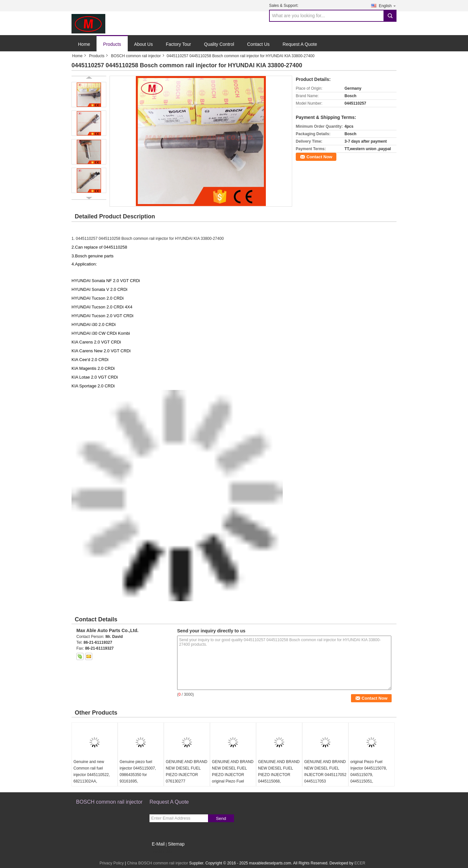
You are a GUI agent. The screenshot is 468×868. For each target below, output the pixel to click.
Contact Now (319, 157)
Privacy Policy (112, 863)
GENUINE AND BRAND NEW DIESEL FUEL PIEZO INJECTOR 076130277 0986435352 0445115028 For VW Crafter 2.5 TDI (187, 781)
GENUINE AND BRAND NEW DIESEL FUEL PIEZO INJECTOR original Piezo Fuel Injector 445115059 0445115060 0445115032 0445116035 (233, 784)
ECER (360, 863)
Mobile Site (161, 852)
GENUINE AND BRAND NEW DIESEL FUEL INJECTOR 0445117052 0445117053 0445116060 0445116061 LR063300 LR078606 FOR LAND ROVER (325, 784)
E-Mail (158, 844)
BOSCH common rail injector (136, 56)
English (388, 6)
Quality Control (219, 44)
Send (221, 818)
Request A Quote (300, 44)
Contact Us (258, 44)
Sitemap (176, 844)
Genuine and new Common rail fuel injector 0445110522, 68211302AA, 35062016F (92, 775)
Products (112, 44)
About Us (144, 44)
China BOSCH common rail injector (158, 863)
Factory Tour (178, 44)
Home (84, 44)
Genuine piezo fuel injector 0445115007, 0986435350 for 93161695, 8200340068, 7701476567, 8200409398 (138, 781)
